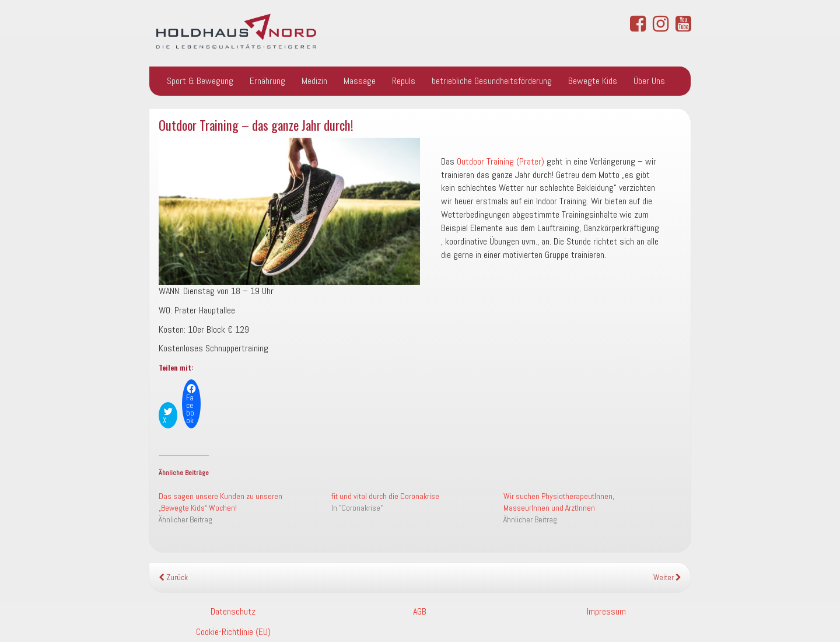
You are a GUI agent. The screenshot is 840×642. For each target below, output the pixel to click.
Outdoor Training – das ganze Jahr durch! (256, 125)
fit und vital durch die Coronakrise (385, 496)
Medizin (314, 81)
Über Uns (649, 81)
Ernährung (267, 81)
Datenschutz (233, 611)
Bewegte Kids (593, 81)
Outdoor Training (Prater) (501, 161)
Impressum (606, 611)
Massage (360, 81)
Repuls (404, 81)
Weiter (667, 578)
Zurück (173, 578)
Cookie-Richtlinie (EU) (233, 632)
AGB (420, 611)
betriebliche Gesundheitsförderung (492, 81)
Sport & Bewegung (200, 81)
